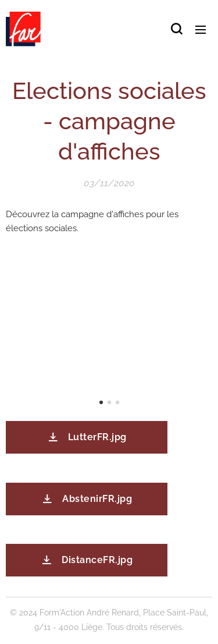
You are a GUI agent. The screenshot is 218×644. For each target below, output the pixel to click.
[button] (176, 29)
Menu (201, 30)
